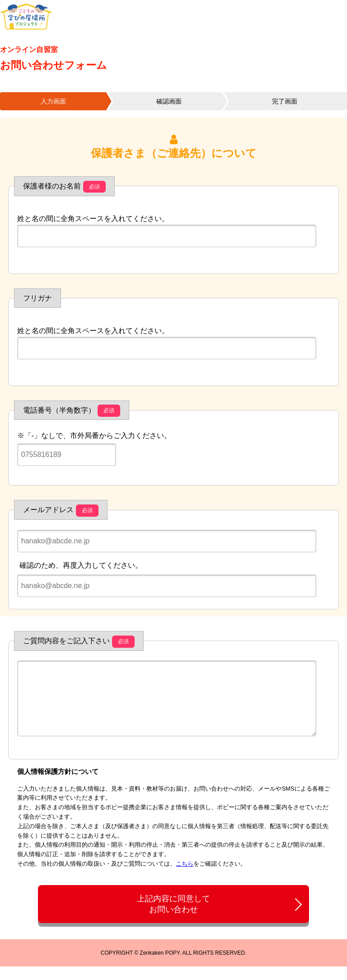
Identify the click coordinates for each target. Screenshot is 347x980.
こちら (185, 877)
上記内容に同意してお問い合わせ (173, 918)
